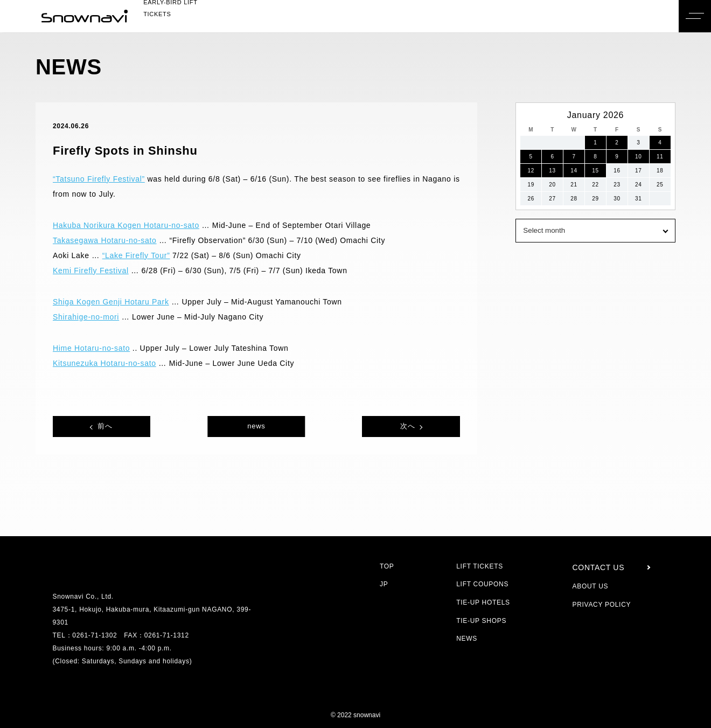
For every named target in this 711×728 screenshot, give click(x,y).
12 (531, 171)
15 (595, 171)
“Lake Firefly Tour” (141, 255)
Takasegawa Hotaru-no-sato (110, 240)
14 (574, 171)
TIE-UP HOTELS (483, 602)
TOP (387, 566)
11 (660, 157)
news (256, 426)
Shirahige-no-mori (90, 317)
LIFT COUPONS (482, 584)
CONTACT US (598, 567)
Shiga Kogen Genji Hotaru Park (114, 302)
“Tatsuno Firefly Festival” (104, 179)
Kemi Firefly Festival (93, 271)
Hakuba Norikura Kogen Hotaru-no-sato (132, 225)
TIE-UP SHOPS (481, 620)
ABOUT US (590, 586)
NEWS (468, 638)
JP (384, 584)
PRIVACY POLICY (600, 604)
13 (552, 171)
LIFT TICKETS (479, 566)
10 (639, 157)
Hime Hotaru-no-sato (96, 348)
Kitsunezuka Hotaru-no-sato (110, 363)
